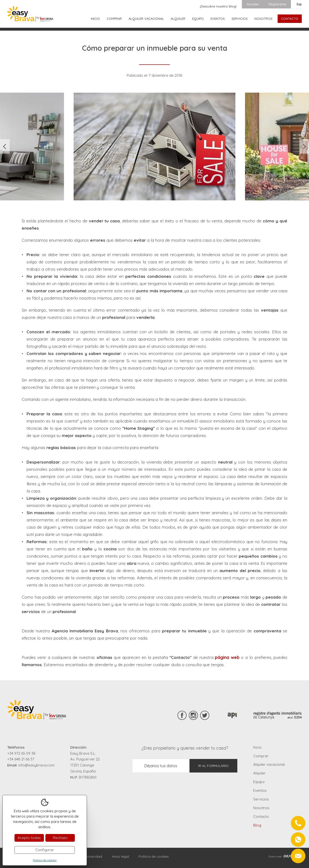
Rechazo (60, 838)
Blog (257, 825)
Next (304, 146)
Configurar (45, 850)
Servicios (240, 19)
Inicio (95, 19)
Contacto (290, 19)
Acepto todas (29, 838)
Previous (5, 146)
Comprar (114, 19)
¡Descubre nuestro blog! (218, 6)
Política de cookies (154, 856)
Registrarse (277, 4)
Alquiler (178, 19)
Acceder (253, 4)
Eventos (218, 19)
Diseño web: (285, 857)
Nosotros (263, 19)
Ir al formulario (213, 766)
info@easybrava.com (36, 765)
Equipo (198, 19)
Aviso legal (120, 856)
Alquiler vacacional (146, 19)
